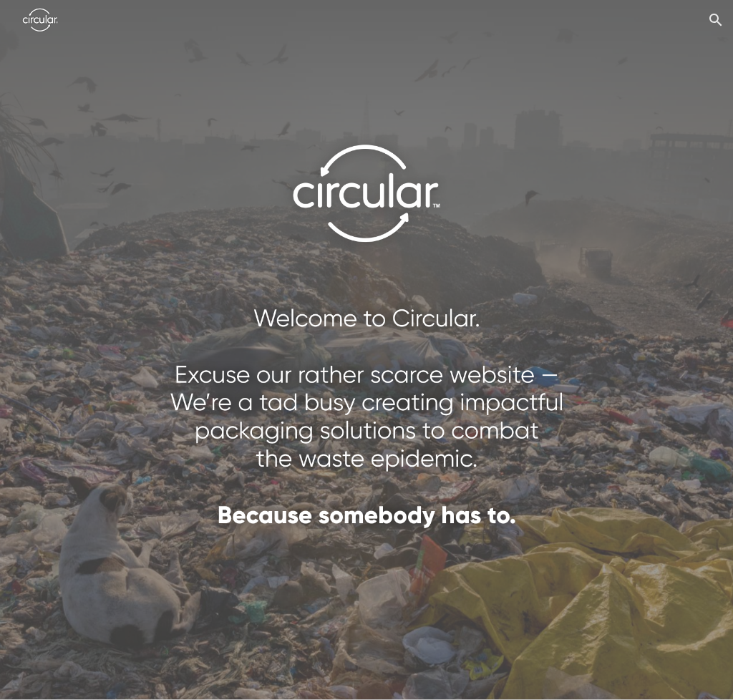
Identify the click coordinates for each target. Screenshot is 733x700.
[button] (716, 20)
